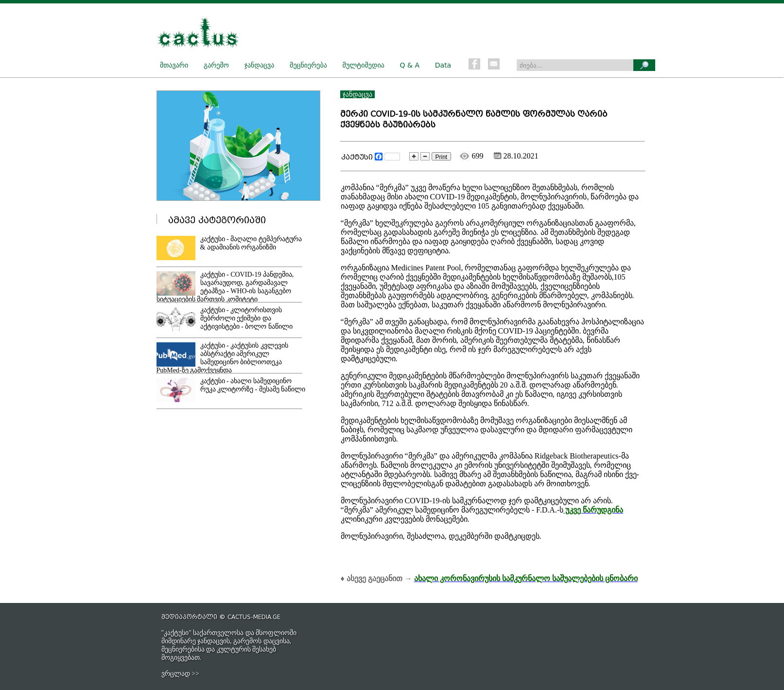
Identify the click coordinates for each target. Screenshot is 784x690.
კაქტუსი (357, 157)
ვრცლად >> (180, 674)
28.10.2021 (516, 156)
